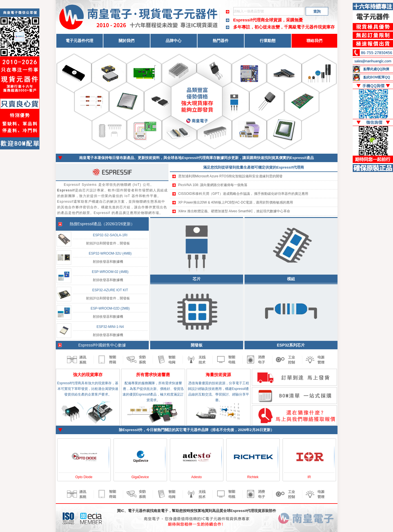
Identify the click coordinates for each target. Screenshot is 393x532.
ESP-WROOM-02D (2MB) (110, 308)
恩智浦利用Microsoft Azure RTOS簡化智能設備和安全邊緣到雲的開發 (231, 176)
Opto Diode (84, 477)
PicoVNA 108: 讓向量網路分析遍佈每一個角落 (213, 185)
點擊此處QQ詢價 (376, 69)
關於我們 (126, 41)
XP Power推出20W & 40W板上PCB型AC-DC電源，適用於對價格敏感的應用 (236, 202)
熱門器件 (221, 41)
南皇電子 (161, 511)
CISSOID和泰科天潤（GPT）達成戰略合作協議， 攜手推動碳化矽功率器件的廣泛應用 (243, 194)
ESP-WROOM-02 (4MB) (110, 272)
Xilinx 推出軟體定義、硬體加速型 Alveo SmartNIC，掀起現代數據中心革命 (234, 211)
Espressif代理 (242, 511)
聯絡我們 (314, 41)
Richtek (253, 477)
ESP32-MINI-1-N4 (110, 327)
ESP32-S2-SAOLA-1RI (110, 235)
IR (309, 477)
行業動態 (268, 41)
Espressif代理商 (249, 20)
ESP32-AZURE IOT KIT (110, 290)
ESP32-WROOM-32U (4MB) (110, 253)
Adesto (196, 477)
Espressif (86, 224)
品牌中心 (174, 41)
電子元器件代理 (79, 41)
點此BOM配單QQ (377, 77)
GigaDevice (140, 477)
